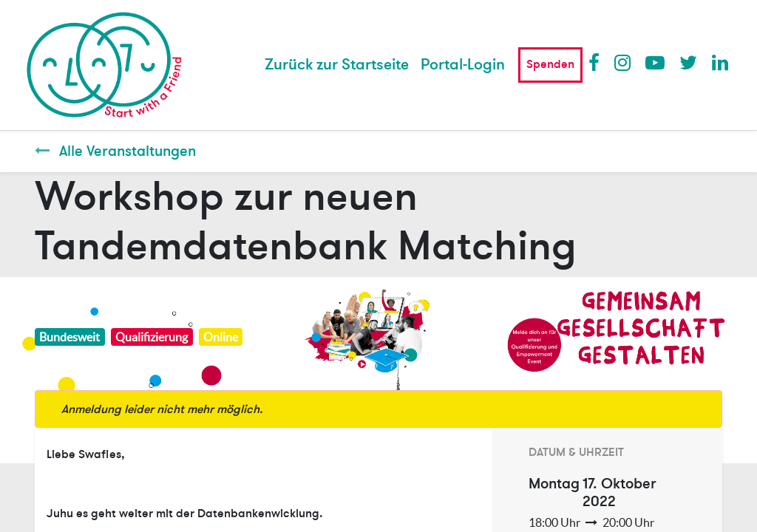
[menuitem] (337, 65)
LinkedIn (721, 62)
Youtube (654, 62)
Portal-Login (463, 65)
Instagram (623, 62)
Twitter (688, 62)
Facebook (597, 62)
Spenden (550, 64)
